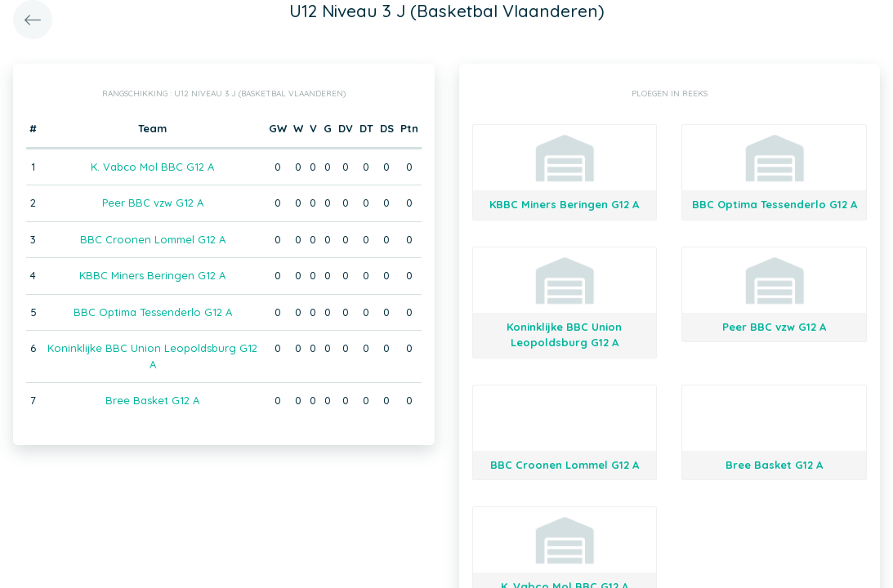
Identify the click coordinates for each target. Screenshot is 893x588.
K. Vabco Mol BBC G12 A (152, 167)
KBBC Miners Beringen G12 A (152, 275)
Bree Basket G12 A (152, 400)
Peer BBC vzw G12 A (153, 203)
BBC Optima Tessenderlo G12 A (153, 312)
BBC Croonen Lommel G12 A (153, 239)
